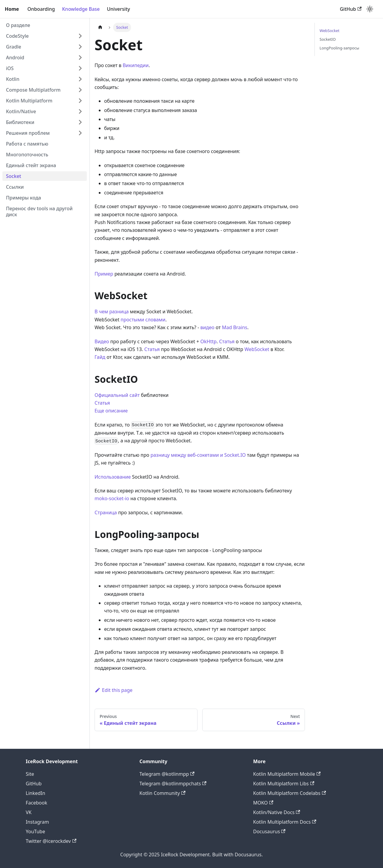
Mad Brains (235, 327)
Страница (106, 512)
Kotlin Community (162, 793)
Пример (104, 274)
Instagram (37, 822)
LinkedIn (35, 793)
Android (15, 58)
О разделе (18, 25)
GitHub (351, 9)
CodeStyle (17, 36)
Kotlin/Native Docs (277, 812)
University (118, 9)
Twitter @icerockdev (51, 841)
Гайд (100, 357)
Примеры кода (23, 198)
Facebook (37, 803)
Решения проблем (28, 133)
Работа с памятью (27, 144)
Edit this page (114, 690)
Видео (102, 341)
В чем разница (112, 311)
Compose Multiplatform (33, 90)
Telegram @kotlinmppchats (173, 784)
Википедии (136, 65)
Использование (113, 477)
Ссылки (15, 187)
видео (208, 327)
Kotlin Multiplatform (29, 101)
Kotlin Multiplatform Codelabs (289, 793)
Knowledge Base (81, 9)
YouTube (35, 831)
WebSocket (257, 349)
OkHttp (209, 341)
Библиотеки (20, 122)
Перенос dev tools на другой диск (39, 211)
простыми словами (143, 320)
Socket (14, 176)
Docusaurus (269, 831)
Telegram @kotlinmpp (167, 774)
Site (30, 774)
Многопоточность (27, 155)
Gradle (14, 47)
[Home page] (100, 27)
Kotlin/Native (21, 111)
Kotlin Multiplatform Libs (284, 784)
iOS (10, 68)
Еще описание (111, 411)
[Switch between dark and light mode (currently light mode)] (370, 9)
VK (29, 812)
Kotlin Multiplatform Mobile (287, 774)
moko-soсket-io (112, 498)
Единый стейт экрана (31, 165)
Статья (227, 341)
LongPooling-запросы (339, 48)
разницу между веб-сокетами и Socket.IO (198, 455)
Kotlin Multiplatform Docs (285, 822)
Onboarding (41, 9)
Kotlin (13, 79)
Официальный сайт (117, 395)
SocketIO (328, 39)
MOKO (263, 803)
